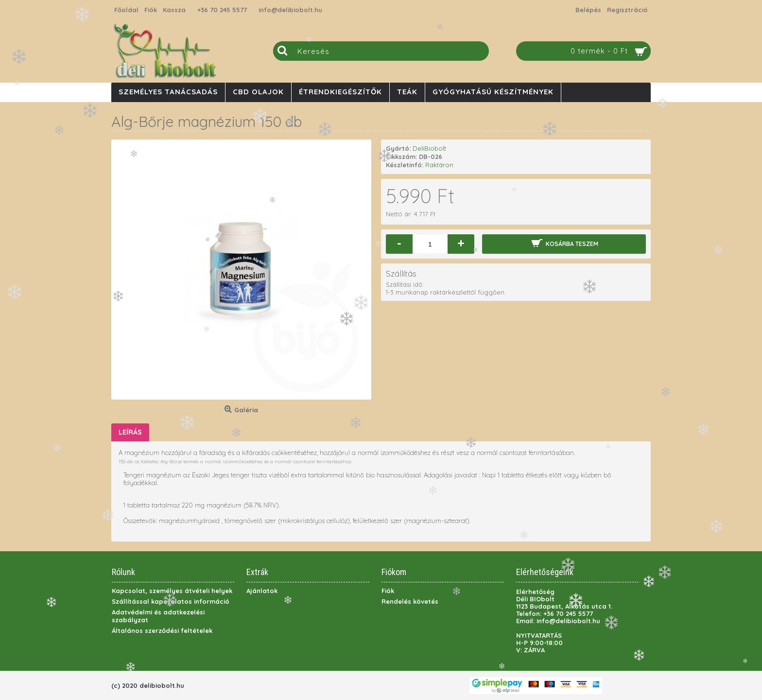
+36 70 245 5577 (222, 10)
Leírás (130, 432)
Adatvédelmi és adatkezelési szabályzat (158, 616)
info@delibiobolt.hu (290, 10)
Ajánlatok (262, 591)
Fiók (388, 591)
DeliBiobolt (429, 148)
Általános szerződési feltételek (162, 630)
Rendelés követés (410, 601)
